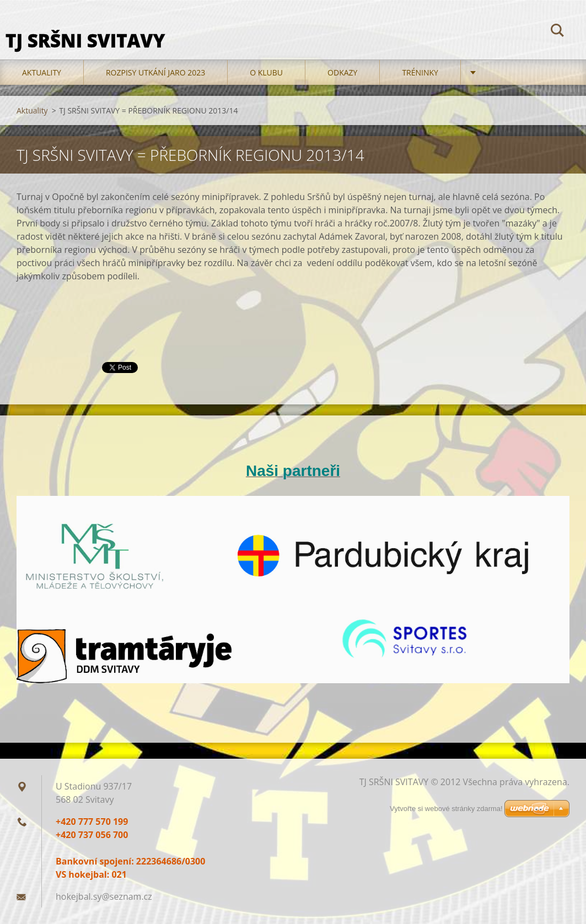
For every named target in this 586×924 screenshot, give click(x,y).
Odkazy (342, 72)
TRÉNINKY (420, 72)
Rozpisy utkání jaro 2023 (155, 72)
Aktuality (42, 72)
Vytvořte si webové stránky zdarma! (446, 809)
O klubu (266, 72)
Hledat (557, 32)
